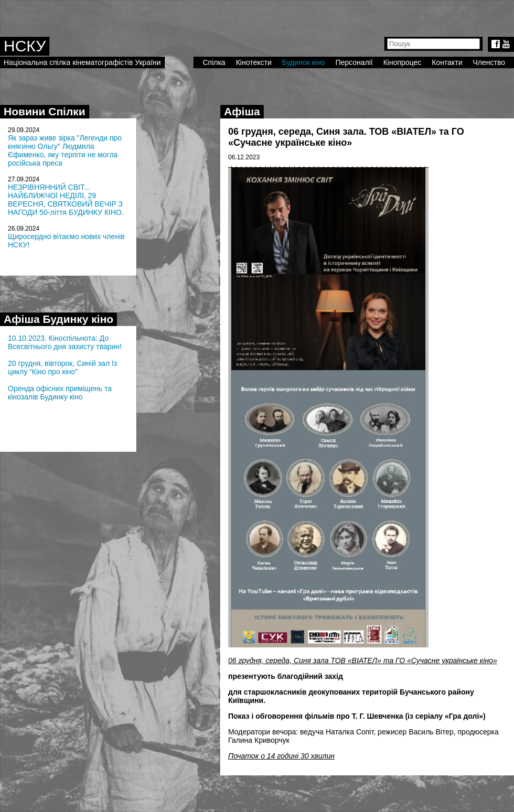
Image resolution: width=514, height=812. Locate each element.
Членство (489, 62)
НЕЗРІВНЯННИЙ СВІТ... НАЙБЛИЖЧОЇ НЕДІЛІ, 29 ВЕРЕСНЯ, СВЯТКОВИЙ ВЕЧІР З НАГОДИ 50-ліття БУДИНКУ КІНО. (66, 200)
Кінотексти (254, 62)
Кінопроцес (403, 62)
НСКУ (25, 46)
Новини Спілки (45, 111)
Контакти (447, 62)
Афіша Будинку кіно (58, 319)
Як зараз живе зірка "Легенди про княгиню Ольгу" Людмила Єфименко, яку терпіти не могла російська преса (65, 150)
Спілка (214, 62)
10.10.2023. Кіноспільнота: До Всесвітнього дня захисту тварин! (65, 342)
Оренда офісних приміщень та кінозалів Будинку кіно (60, 393)
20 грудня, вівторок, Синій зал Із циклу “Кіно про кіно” (62, 367)
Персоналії (354, 62)
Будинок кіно (304, 62)
